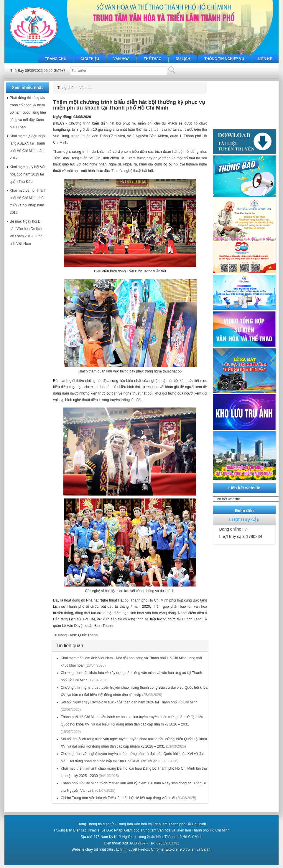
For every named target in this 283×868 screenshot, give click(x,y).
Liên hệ (265, 59)
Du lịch (183, 59)
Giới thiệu (90, 59)
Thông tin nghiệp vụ (224, 59)
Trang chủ (56, 59)
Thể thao (153, 59)
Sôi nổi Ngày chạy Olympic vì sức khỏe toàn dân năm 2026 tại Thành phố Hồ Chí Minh (129, 702)
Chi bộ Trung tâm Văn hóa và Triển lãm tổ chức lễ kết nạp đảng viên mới (118, 798)
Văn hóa (121, 59)
